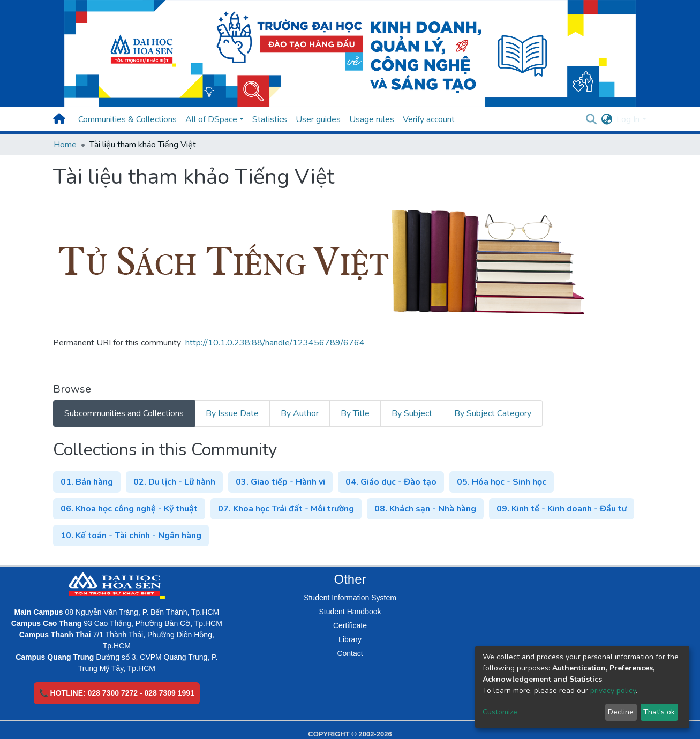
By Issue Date (232, 413)
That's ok (659, 712)
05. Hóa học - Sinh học (502, 482)
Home (65, 145)
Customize (500, 712)
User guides (318, 119)
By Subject (412, 413)
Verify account (429, 119)
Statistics (270, 119)
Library (350, 639)
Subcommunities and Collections (124, 413)
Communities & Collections (127, 119)
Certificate (350, 625)
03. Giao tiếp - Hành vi (280, 482)
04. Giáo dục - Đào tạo (391, 482)
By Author (300, 413)
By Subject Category (493, 413)
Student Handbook (350, 612)
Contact (350, 653)
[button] (607, 119)
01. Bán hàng (87, 482)
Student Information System (350, 598)
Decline (621, 712)
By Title (355, 413)
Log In (628, 119)
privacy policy (613, 691)
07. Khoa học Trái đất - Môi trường (286, 509)
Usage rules (372, 119)
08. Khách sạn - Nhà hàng (425, 509)
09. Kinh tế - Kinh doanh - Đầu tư (562, 509)
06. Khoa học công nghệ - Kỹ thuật (129, 509)
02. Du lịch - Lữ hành (174, 482)
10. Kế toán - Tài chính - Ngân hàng (131, 536)
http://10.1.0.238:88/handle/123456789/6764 (275, 343)
